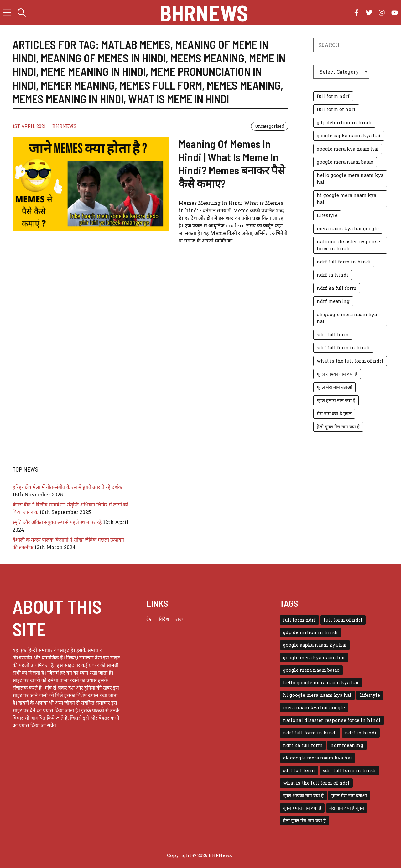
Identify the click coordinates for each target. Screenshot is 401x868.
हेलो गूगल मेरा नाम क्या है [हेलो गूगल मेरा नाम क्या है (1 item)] (338, 427)
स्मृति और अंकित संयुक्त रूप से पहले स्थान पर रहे (57, 522)
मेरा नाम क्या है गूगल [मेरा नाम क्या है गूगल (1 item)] (334, 413)
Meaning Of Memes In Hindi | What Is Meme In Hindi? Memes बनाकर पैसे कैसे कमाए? (232, 163)
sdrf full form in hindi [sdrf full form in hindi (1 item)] (343, 348)
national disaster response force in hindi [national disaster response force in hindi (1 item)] (348, 245)
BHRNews (204, 13)
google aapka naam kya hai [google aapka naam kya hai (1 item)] (349, 136)
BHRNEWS (64, 126)
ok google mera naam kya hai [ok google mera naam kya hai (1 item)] (347, 318)
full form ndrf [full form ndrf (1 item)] (333, 96)
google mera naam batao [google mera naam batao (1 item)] (345, 162)
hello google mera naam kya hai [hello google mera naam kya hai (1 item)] (350, 179)
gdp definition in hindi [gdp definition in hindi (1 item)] (344, 122)
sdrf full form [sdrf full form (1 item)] (333, 334)
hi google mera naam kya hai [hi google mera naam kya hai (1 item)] (346, 199)
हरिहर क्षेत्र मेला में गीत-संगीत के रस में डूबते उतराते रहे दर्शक (67, 487)
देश (149, 619)
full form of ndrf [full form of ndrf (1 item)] (336, 109)
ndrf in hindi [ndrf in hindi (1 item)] (333, 275)
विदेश (164, 619)
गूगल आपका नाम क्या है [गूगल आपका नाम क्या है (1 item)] (337, 374)
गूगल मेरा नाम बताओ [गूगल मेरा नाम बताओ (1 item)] (334, 387)
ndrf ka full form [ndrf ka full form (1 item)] (337, 288)
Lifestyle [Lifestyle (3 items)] (327, 215)
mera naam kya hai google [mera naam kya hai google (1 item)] (348, 228)
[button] (22, 13)
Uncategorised (270, 126)
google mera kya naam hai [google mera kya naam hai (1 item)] (348, 149)
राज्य (180, 619)
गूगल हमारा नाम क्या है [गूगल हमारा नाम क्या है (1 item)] (336, 400)
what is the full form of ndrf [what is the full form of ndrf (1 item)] (350, 361)
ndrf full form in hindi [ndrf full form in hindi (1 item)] (344, 262)
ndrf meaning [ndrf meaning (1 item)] (333, 301)
